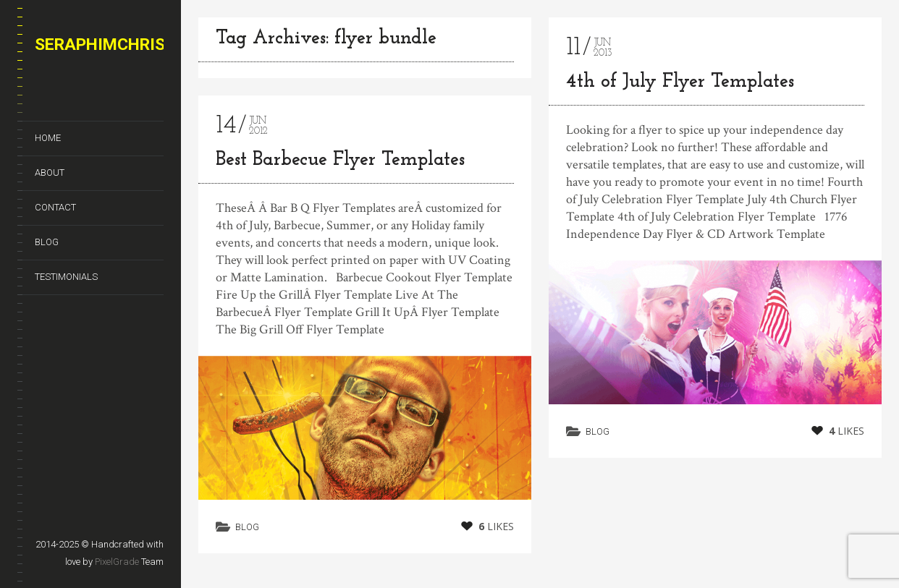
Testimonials (66, 277)
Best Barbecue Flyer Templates (340, 160)
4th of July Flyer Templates (680, 82)
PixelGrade (117, 562)
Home (48, 138)
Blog (47, 242)
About (50, 172)
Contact (55, 207)
